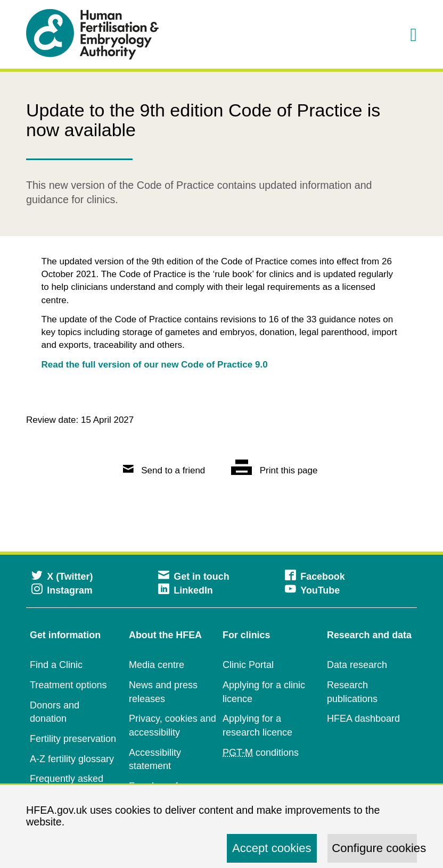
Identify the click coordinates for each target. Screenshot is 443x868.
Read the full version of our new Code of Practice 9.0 (155, 365)
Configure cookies (374, 848)
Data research (357, 665)
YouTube (312, 590)
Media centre (157, 665)
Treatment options (68, 685)
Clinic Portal (248, 665)
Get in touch (194, 577)
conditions (261, 753)
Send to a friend (164, 470)
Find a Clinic (56, 665)
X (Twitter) (62, 577)
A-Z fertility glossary (72, 759)
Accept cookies (272, 848)
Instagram (62, 590)
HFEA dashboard (363, 719)
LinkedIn (186, 590)
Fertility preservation (73, 739)
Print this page (274, 470)
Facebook (315, 577)
